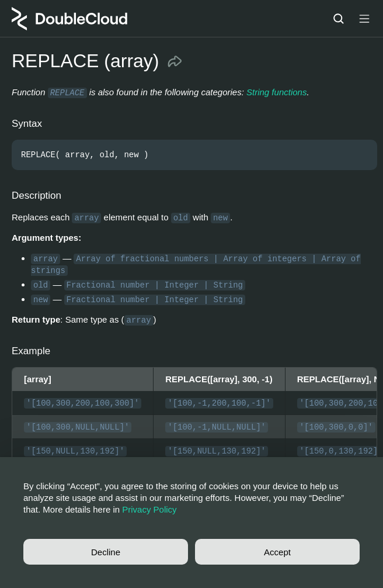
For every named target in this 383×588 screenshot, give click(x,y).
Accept (277, 552)
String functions (276, 92)
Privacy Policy (149, 509)
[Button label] (364, 19)
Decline (106, 552)
